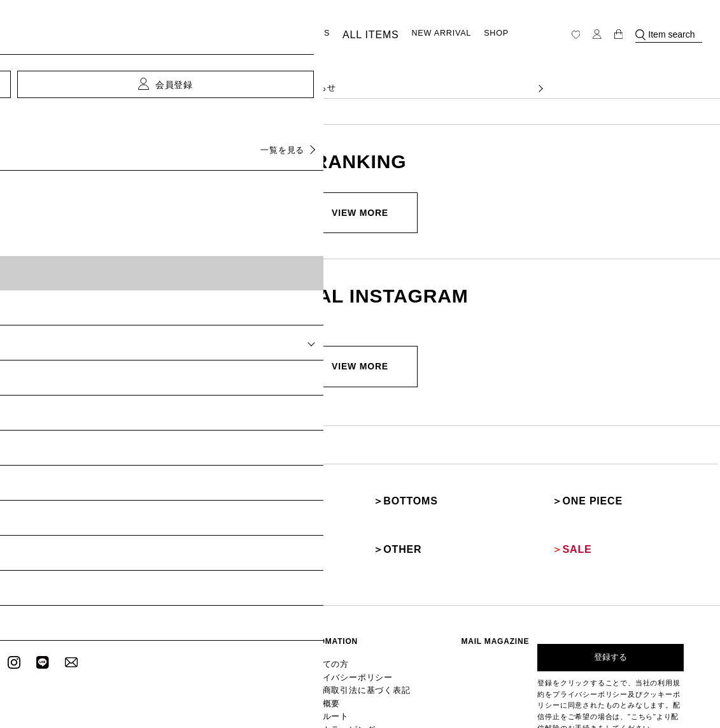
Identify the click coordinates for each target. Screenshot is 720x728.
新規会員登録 (277, 623)
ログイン (270, 612)
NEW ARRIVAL (430, 35)
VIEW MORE (360, 213)
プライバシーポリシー (366, 623)
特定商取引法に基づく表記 (373, 633)
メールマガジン (281, 633)
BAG (200, 511)
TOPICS (313, 35)
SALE (560, 511)
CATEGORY (253, 35)
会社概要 (345, 644)
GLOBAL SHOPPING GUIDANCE (386, 675)
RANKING (209, 633)
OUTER (206, 488)
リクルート (349, 654)
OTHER (385, 511)
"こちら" (642, 666)
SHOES (27, 511)
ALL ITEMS (364, 35)
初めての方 (349, 612)
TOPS (23, 488)
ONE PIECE (573, 488)
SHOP (485, 35)
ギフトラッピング (359, 664)
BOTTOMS (391, 488)
